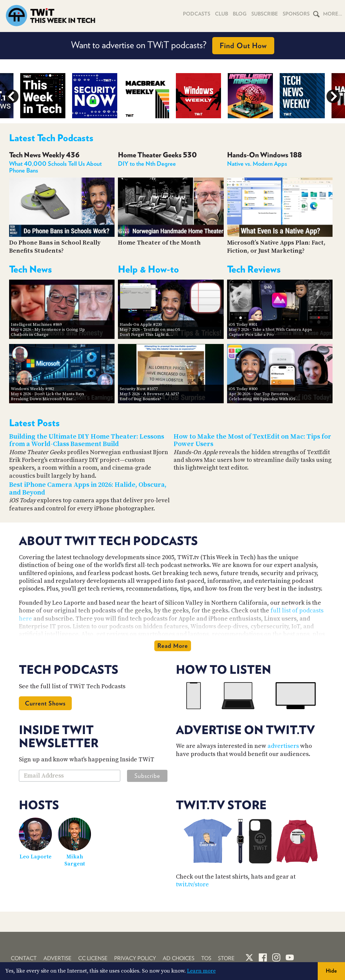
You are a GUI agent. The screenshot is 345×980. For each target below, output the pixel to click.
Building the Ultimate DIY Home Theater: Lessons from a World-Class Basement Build (87, 441)
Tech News (30, 269)
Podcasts (197, 14)
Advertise (57, 958)
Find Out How (243, 45)
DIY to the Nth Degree (147, 164)
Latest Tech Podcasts (51, 138)
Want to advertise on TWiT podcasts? (173, 46)
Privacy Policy (135, 958)
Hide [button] (331, 971)
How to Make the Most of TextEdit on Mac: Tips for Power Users (252, 441)
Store (226, 958)
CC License (93, 958)
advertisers (283, 746)
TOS (206, 958)
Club (222, 14)
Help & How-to (148, 269)
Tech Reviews (254, 269)
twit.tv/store (192, 884)
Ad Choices (179, 958)
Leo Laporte (36, 857)
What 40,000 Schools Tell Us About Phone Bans (55, 167)
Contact (24, 958)
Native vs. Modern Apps (257, 164)
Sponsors (296, 14)
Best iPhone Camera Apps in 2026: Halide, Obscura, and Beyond (88, 489)
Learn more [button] (201, 971)
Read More (173, 646)
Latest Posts (34, 423)
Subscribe (265, 14)
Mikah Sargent (75, 860)
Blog (240, 14)
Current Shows (45, 703)
